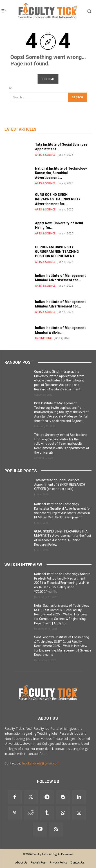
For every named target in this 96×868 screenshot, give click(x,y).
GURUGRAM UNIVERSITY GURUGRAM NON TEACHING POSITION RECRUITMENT (57, 252)
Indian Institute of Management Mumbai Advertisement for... (60, 278)
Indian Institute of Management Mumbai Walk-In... (60, 330)
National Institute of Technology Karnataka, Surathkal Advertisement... (61, 173)
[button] (86, 11)
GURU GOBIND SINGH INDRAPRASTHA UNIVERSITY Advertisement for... (58, 199)
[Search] (77, 97)
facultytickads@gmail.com (41, 763)
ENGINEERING (44, 338)
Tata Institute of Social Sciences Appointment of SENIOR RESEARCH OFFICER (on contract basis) (60, 484)
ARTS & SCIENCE (45, 155)
